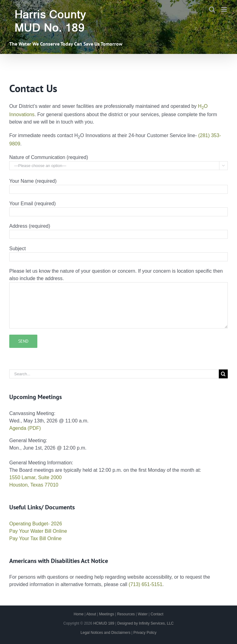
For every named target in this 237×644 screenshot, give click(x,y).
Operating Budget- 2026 (36, 524)
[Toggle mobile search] (212, 9)
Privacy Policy (145, 633)
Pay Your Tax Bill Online (35, 538)
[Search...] (114, 374)
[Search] (223, 374)
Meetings (107, 614)
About (91, 614)
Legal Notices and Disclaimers (105, 633)
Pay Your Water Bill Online (38, 531)
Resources (126, 614)
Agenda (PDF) (25, 428)
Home (79, 614)
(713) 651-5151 (146, 584)
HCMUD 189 (104, 623)
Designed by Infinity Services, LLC (146, 623)
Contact (157, 614)
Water (143, 614)
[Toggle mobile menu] (225, 9)
